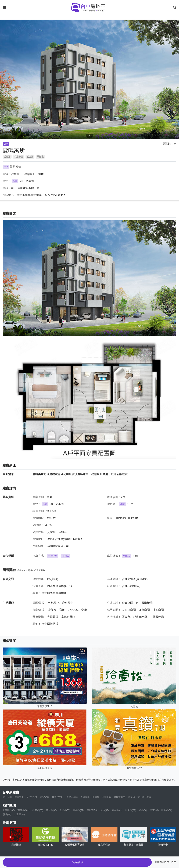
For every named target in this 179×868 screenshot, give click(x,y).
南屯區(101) (24, 810)
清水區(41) (117, 810)
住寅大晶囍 (72, 797)
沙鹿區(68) (51, 810)
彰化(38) (143, 810)
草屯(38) (154, 810)
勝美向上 (19, 797)
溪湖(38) (7, 814)
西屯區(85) (38, 810)
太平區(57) (65, 810)
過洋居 (96, 797)
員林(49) (105, 810)
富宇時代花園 (144, 797)
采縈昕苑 (106, 797)
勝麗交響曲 (119, 797)
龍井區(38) (167, 810)
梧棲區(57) (78, 810)
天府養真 (85, 797)
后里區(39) (131, 810)
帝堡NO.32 (32, 797)
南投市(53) (92, 810)
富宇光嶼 (45, 797)
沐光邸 (131, 797)
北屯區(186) (9, 810)
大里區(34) (19, 814)
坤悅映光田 (58, 797)
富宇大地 (7, 797)
